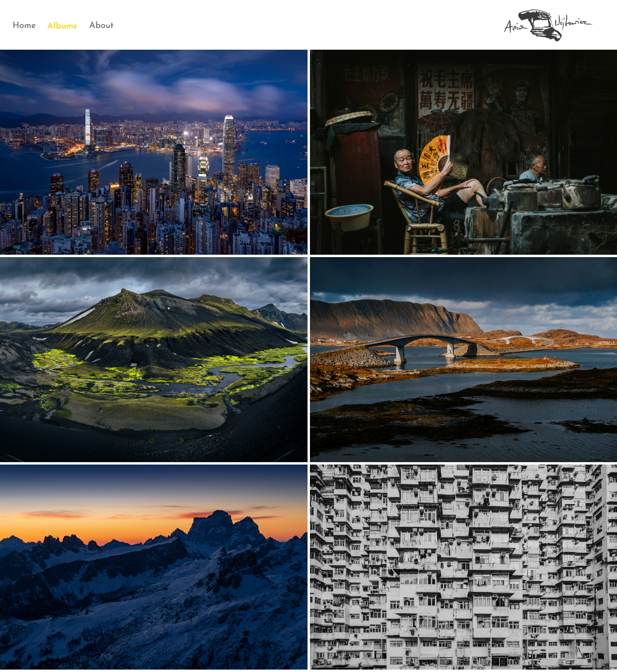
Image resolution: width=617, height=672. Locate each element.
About (101, 24)
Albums (62, 24)
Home (24, 24)
